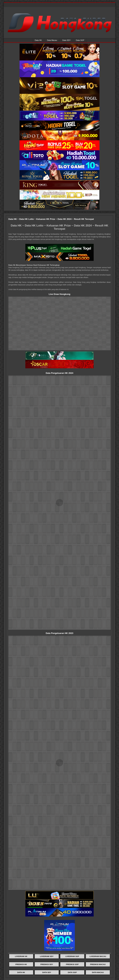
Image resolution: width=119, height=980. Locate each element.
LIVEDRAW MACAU (98, 956)
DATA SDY (47, 972)
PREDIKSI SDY (47, 964)
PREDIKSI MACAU (98, 964)
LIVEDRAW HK (21, 956)
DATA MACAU (98, 972)
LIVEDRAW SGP (72, 956)
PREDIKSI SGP (72, 964)
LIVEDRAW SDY (47, 956)
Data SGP (80, 40)
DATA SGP (72, 972)
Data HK (38, 40)
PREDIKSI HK (21, 964)
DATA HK (21, 972)
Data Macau (52, 40)
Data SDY (67, 40)
